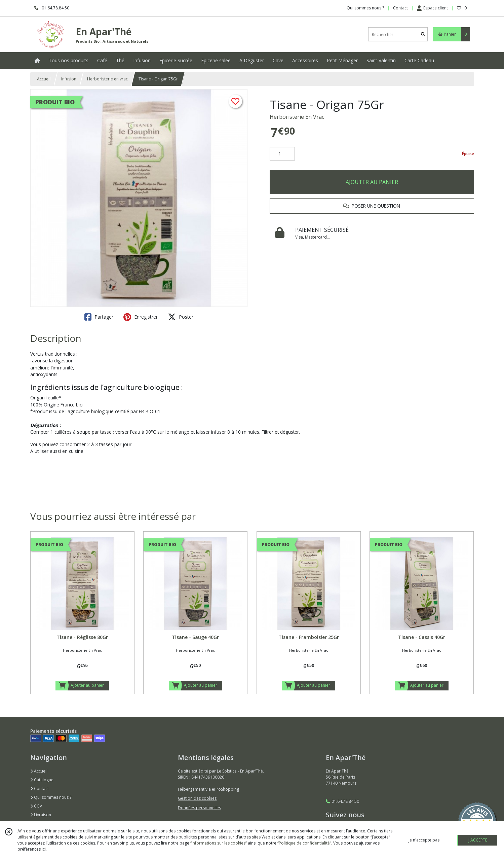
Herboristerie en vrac (107, 79)
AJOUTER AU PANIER (372, 182)
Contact (400, 8)
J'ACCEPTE (478, 840)
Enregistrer (141, 317)
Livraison (41, 815)
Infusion (69, 79)
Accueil (44, 79)
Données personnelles (199, 808)
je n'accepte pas (424, 840)
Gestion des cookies (197, 798)
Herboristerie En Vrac (297, 117)
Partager (99, 317)
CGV (36, 806)
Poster (181, 317)
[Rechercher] (423, 34)
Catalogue (42, 780)
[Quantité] (282, 154)
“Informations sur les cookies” (219, 843)
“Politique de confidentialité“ (304, 843)
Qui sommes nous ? (51, 797)
